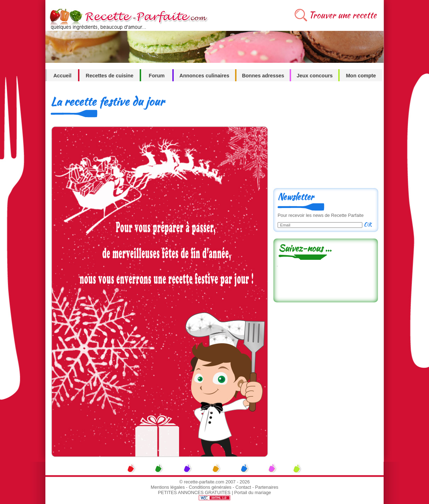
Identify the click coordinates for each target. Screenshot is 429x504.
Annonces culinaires (204, 76)
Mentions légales (168, 487)
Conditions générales (210, 487)
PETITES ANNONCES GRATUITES (194, 492)
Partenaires (267, 487)
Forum (157, 76)
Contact (243, 487)
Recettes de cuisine (110, 76)
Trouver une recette (343, 15)
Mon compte (361, 76)
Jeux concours (315, 76)
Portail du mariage (253, 492)
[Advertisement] (325, 137)
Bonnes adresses (263, 76)
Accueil (62, 76)
